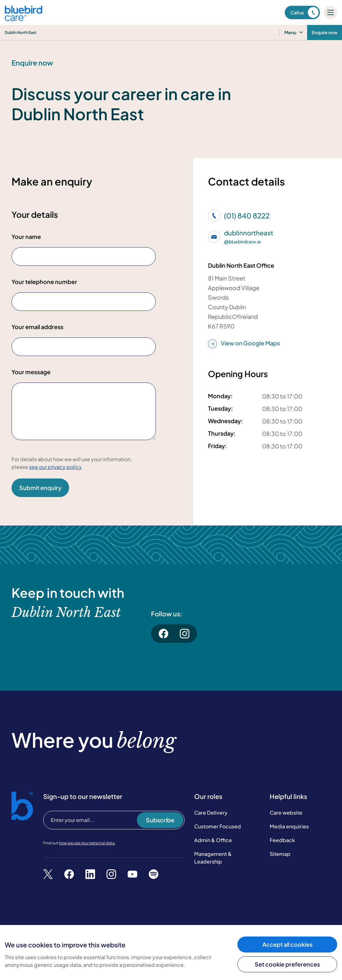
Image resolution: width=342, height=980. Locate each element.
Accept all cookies (287, 944)
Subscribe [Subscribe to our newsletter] (160, 826)
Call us (305, 12)
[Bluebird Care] (24, 19)
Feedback (282, 846)
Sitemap (280, 860)
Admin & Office (213, 846)
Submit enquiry (40, 488)
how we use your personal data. (87, 849)
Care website (286, 819)
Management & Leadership (213, 864)
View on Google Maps (244, 344)
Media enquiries (289, 832)
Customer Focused (218, 832)
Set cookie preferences (287, 964)
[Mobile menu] (330, 12)
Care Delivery (211, 819)
